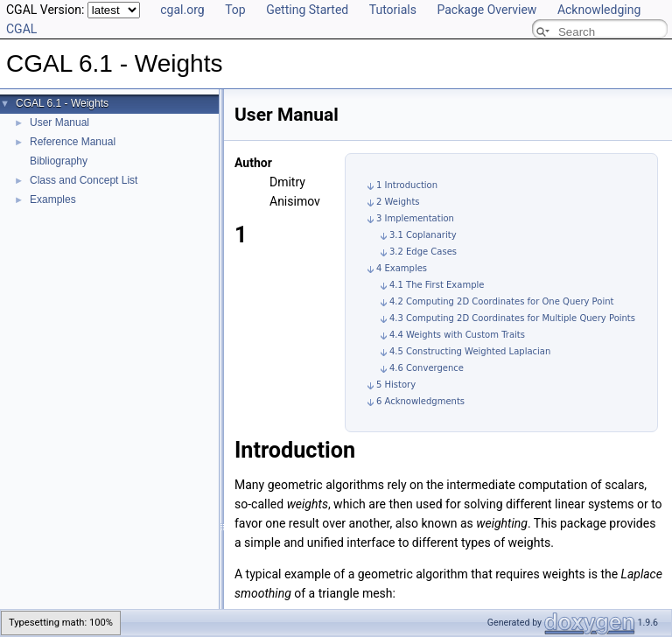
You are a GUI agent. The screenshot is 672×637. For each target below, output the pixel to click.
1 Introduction (407, 185)
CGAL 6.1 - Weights (62, 103)
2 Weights (398, 202)
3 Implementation (415, 218)
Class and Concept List (84, 180)
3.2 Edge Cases (423, 252)
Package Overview (486, 10)
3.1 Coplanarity (423, 235)
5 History (396, 385)
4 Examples (402, 268)
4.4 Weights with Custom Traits (457, 335)
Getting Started (307, 10)
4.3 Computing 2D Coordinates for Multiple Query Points (512, 318)
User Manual (59, 122)
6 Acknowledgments (420, 401)
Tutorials (393, 10)
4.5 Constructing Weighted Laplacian (470, 351)
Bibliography (59, 161)
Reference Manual (73, 142)
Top (235, 10)
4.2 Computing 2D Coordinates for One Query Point (502, 301)
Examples (53, 199)
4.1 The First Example (437, 285)
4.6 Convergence (427, 368)
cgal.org (182, 10)
